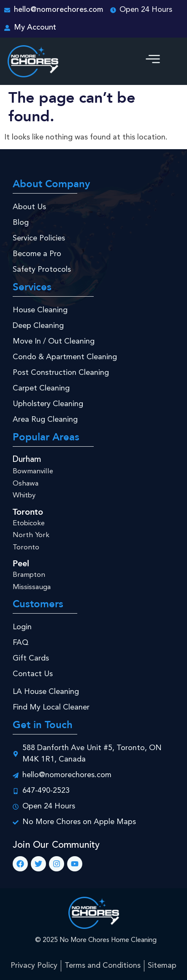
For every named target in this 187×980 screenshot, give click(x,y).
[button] (153, 61)
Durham (27, 460)
